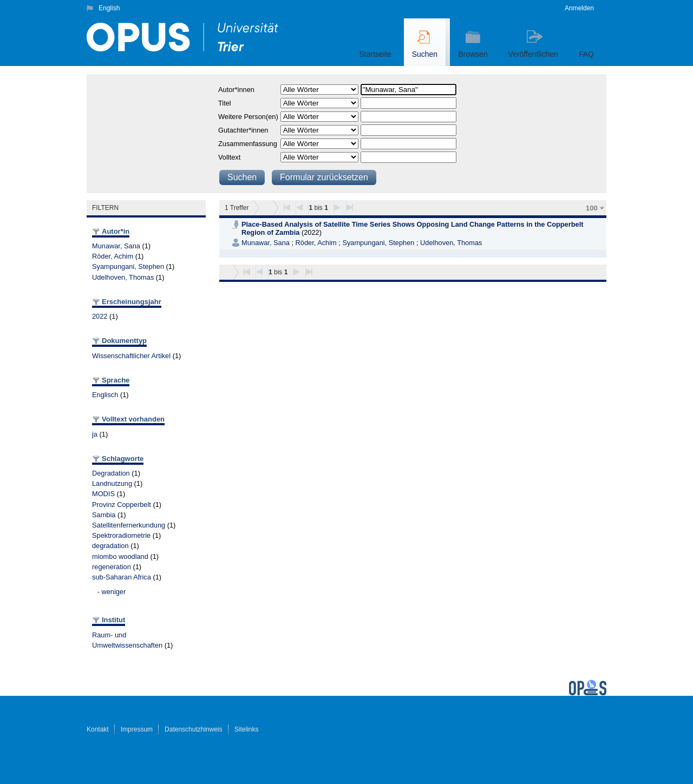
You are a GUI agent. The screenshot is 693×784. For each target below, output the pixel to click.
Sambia (104, 515)
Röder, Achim (113, 256)
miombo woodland (120, 556)
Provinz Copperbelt (122, 505)
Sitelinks (247, 729)
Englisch (105, 395)
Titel (225, 103)
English (109, 8)
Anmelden (579, 8)
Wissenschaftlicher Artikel (131, 356)
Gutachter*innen (243, 130)
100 (592, 208)
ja (95, 434)
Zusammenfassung (248, 144)
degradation (110, 546)
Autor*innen (236, 90)
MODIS (103, 494)
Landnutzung (112, 483)
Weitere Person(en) (248, 117)
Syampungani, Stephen (128, 266)
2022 (100, 316)
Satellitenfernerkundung (129, 525)
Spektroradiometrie (121, 535)
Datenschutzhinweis (194, 729)
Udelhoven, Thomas (123, 277)
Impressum (137, 729)
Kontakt (98, 729)
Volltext (229, 157)
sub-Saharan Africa (122, 577)
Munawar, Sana (116, 246)
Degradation (111, 473)
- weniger (112, 592)
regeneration (112, 567)
